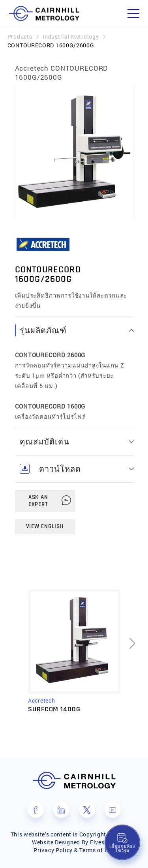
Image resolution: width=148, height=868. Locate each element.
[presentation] (132, 655)
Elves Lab (103, 842)
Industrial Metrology (71, 37)
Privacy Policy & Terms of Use (74, 850)
